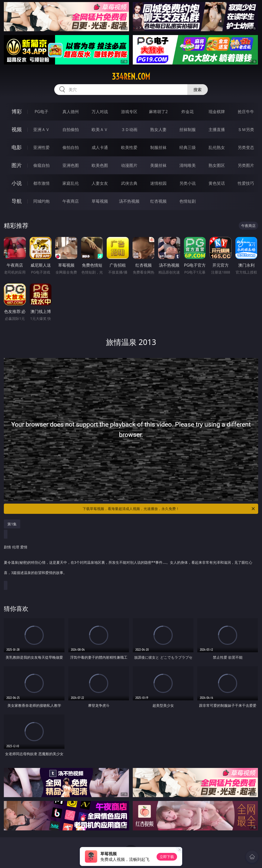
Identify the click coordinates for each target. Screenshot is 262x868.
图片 (17, 165)
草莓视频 (100, 201)
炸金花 (188, 112)
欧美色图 (100, 165)
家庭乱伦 (71, 183)
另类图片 (246, 165)
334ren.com (131, 77)
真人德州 (71, 112)
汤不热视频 (129, 201)
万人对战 (100, 112)
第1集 (12, 524)
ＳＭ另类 (246, 129)
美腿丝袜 (158, 165)
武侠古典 (129, 183)
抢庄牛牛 (246, 112)
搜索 (198, 90)
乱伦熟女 (217, 147)
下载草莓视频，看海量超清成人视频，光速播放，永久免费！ (169, 509)
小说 (17, 183)
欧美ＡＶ (100, 129)
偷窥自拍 (41, 165)
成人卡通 (100, 147)
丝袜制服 (188, 129)
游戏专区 (129, 112)
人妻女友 (100, 183)
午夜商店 (71, 201)
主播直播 (217, 129)
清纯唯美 (188, 165)
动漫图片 (129, 165)
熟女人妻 (158, 129)
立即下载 (167, 857)
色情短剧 (188, 201)
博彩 (17, 111)
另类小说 (188, 183)
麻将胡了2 (158, 112)
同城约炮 (41, 201)
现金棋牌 (217, 112)
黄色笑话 (217, 183)
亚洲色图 (71, 165)
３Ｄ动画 (129, 129)
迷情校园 (158, 183)
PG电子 (41, 112)
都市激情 (41, 183)
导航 (17, 201)
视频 (17, 129)
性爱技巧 (246, 183)
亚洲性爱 (41, 147)
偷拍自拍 (71, 147)
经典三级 (188, 147)
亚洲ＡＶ (41, 129)
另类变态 (246, 147)
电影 (17, 147)
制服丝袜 (158, 147)
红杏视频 (158, 201)
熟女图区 (217, 165)
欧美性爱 (129, 147)
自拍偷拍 (71, 129)
